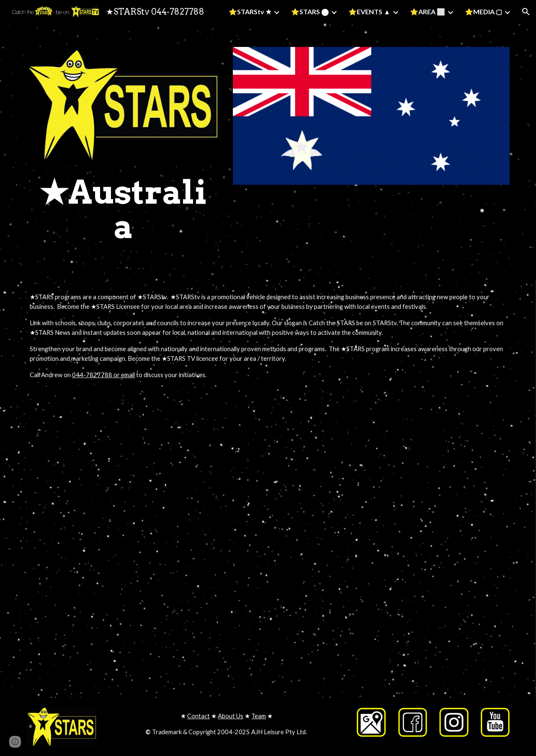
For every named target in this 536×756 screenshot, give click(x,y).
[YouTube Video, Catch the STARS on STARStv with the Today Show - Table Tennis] (392, 477)
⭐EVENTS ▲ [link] (369, 12)
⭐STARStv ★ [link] (250, 12)
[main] (124, 210)
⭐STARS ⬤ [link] (310, 12)
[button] (526, 12)
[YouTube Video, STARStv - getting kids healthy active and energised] (144, 477)
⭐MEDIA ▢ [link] (483, 12)
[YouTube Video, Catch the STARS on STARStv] (144, 621)
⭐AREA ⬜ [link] (428, 12)
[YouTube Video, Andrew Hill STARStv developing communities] (392, 621)
